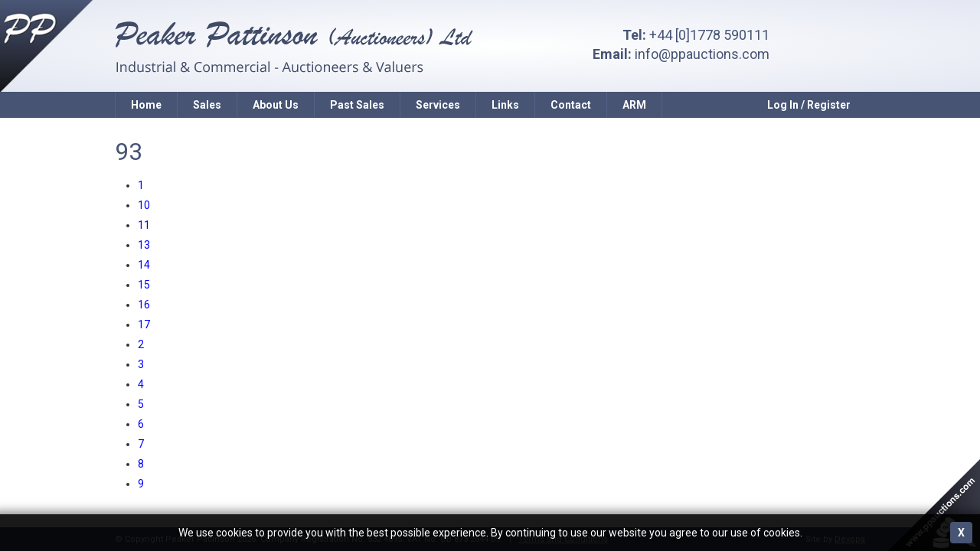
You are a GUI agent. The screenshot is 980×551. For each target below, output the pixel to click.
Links (505, 105)
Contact (571, 105)
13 (144, 245)
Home (146, 105)
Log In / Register (809, 105)
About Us (276, 105)
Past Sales (357, 105)
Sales (207, 105)
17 (144, 324)
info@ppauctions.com (702, 54)
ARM (634, 105)
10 (144, 205)
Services (438, 105)
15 (144, 285)
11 (144, 225)
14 (144, 265)
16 (144, 305)
